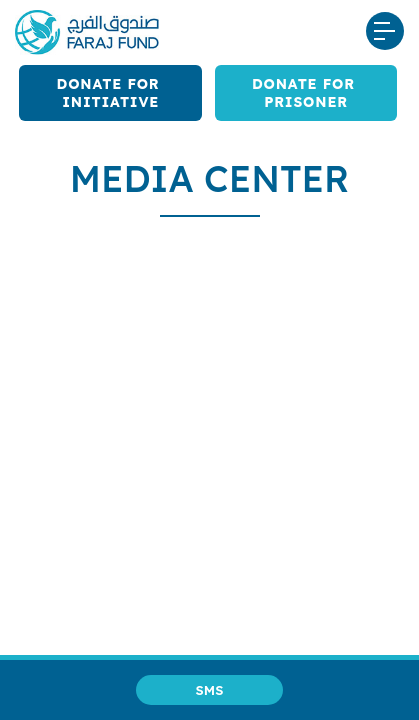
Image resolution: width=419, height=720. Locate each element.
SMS (210, 690)
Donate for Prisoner (306, 93)
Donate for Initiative (111, 93)
